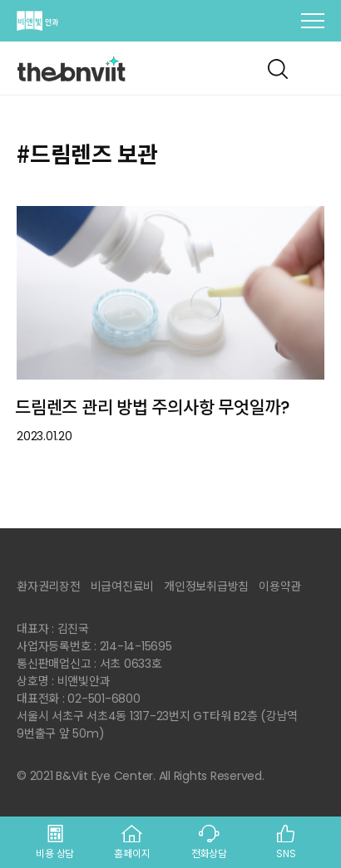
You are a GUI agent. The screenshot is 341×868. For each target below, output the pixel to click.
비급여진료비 (123, 586)
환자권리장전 (49, 586)
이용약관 (280, 586)
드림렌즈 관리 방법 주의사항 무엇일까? (153, 407)
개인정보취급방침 (206, 586)
